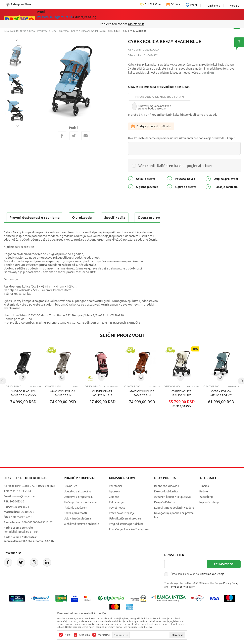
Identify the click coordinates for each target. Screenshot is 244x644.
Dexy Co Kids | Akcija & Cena (19, 31)
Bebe (54, 31)
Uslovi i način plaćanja (77, 529)
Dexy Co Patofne (165, 512)
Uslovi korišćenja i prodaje (125, 529)
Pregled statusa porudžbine (126, 534)
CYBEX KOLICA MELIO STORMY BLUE (221, 405)
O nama (204, 496)
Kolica (75, 31)
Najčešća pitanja (209, 512)
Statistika (85, 635)
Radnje (204, 501)
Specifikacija (53, 217)
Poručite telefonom (113, 24)
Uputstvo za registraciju (79, 507)
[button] (22, 388)
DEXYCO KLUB (125, 14)
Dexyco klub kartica (166, 501)
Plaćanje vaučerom (76, 518)
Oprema (64, 31)
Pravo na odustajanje (122, 523)
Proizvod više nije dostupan (160, 97)
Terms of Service (179, 597)
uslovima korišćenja (212, 584)
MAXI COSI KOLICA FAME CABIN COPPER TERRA (142, 405)
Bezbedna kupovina (167, 496)
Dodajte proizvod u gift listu (151, 126)
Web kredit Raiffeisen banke (81, 534)
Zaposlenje (206, 507)
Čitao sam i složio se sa (197, 584)
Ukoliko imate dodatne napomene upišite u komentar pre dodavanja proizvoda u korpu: (182, 138)
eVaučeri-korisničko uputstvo (173, 507)
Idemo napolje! (95, 14)
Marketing (104, 635)
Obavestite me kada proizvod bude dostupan (159, 87)
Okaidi (148, 14)
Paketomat (116, 496)
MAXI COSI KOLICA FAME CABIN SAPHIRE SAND (63, 405)
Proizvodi (43, 31)
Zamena (114, 507)
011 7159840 (24, 501)
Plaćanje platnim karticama (80, 512)
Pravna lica (70, 496)
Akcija (72, 14)
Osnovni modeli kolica (93, 31)
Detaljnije (208, 73)
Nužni (68, 635)
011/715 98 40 (136, 24)
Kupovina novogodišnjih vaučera (174, 518)
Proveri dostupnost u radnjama (35, 227)
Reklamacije (116, 512)
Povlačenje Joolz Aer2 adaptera (129, 539)
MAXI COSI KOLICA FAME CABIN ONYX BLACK (23, 405)
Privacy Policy (231, 593)
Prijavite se (224, 574)
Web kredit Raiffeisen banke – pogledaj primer (175, 166)
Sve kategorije (51, 14)
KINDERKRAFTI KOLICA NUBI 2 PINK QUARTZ (103, 405)
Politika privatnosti (75, 523)
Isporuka (114, 501)
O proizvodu (20, 217)
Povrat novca (117, 518)
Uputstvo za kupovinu (77, 501)
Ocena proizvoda (89, 217)
